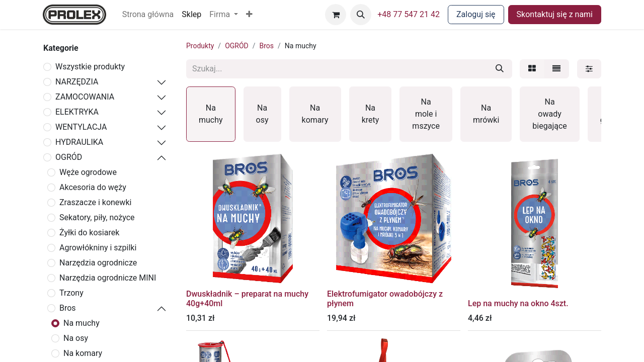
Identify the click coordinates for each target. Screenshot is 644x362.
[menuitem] (148, 15)
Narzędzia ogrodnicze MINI (108, 278)
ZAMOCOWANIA (85, 97)
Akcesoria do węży (93, 187)
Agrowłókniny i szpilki (98, 248)
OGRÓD (69, 157)
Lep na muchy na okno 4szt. (518, 303)
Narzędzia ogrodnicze (98, 263)
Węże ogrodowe (88, 172)
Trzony (71, 293)
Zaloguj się (476, 14)
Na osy (76, 338)
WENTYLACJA (81, 127)
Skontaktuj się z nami (555, 14)
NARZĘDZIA (77, 82)
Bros (68, 308)
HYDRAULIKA (79, 142)
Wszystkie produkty (90, 67)
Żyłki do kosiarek (89, 233)
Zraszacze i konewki (95, 202)
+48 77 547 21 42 (409, 14)
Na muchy (82, 323)
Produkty (200, 46)
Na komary (83, 353)
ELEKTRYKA (77, 112)
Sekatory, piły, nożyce (97, 217)
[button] (249, 15)
